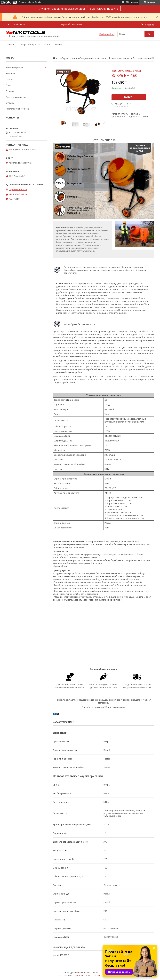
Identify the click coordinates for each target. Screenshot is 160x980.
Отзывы (10, 91)
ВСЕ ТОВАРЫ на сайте (104, 9)
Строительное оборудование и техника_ (84, 58)
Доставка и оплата (16, 97)
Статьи (10, 79)
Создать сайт (25, 2)
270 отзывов (132, 2)
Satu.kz (95, 973)
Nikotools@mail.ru (18, 194)
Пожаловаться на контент (89, 976)
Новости (10, 73)
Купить (129, 97)
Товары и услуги (28, 45)
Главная (10, 45)
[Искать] (149, 34)
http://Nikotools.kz (18, 189)
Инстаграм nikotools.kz (18, 109)
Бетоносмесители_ (120, 58)
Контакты (60, 45)
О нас (47, 45)
